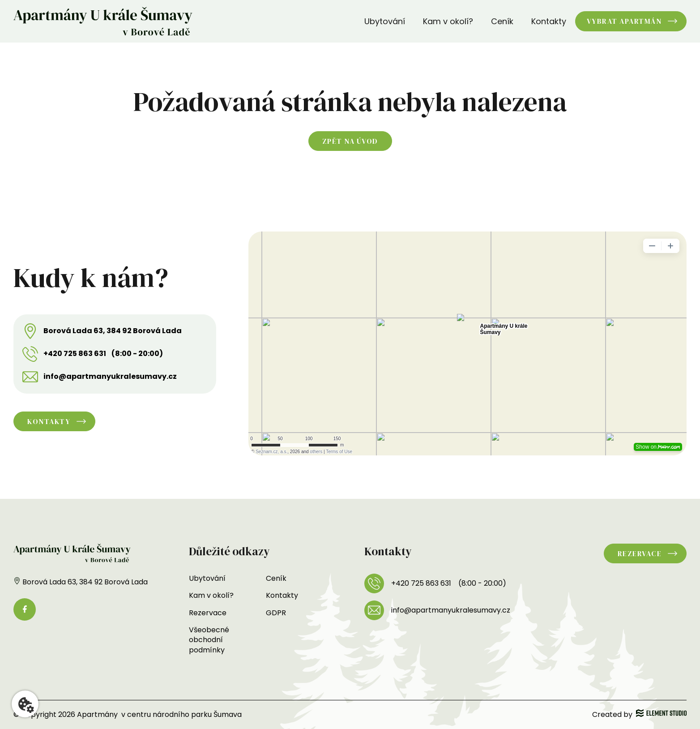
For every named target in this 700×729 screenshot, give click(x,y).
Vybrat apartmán (624, 21)
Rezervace (208, 613)
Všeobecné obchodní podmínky (209, 640)
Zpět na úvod (350, 141)
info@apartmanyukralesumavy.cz (110, 377)
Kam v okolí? (448, 21)
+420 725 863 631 (75, 354)
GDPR (276, 613)
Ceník (502, 21)
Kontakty (549, 21)
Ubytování (385, 21)
